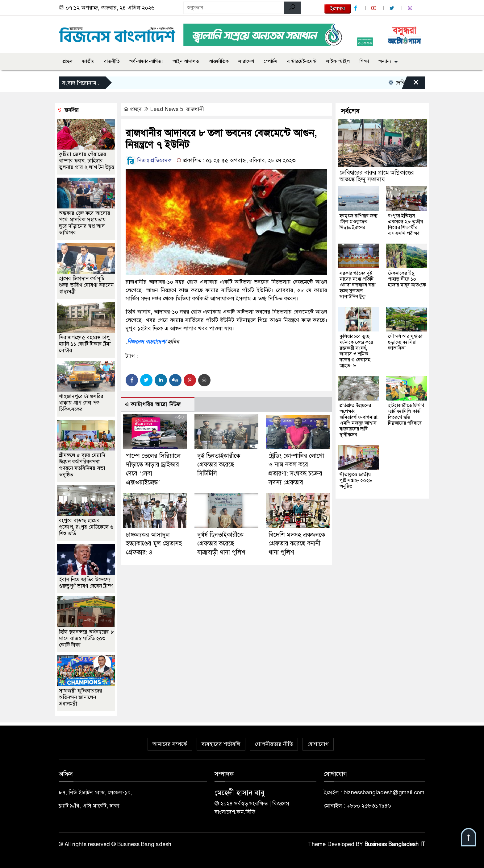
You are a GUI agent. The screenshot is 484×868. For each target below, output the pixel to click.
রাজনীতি (112, 61)
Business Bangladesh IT (395, 844)
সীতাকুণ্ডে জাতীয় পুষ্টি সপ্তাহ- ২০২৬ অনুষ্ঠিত (356, 480)
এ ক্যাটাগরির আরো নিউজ (153, 404)
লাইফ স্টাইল (338, 61)
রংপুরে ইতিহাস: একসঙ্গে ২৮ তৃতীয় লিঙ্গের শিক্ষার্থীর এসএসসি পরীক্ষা (405, 225)
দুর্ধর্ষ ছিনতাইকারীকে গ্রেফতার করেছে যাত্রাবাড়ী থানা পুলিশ (221, 544)
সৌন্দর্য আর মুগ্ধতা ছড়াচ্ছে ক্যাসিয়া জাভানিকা (405, 342)
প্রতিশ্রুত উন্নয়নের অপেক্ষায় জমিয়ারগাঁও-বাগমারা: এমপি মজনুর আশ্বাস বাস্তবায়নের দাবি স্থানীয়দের (359, 420)
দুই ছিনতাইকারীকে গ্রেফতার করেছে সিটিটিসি (219, 465)
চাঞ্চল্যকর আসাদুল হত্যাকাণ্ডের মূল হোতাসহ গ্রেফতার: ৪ (154, 544)
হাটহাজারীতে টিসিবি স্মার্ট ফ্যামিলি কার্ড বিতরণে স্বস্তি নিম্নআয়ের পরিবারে (406, 414)
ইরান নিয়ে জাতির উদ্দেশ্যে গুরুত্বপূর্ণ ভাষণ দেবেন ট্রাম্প (86, 583)
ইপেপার (338, 9)
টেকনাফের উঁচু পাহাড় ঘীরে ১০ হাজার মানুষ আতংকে (407, 279)
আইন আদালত (186, 61)
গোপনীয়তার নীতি (274, 744)
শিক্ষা (364, 61)
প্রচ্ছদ (68, 61)
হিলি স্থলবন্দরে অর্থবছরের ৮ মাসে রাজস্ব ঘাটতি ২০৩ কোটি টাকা (86, 638)
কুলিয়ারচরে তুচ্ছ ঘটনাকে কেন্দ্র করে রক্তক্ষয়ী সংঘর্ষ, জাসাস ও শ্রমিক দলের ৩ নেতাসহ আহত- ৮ (356, 351)
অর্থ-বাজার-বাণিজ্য (146, 61)
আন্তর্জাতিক (219, 61)
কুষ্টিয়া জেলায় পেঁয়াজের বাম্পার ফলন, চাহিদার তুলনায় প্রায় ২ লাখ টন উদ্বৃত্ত (87, 161)
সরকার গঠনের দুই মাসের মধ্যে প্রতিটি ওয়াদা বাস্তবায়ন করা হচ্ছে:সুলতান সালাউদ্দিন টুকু (357, 285)
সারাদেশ (246, 61)
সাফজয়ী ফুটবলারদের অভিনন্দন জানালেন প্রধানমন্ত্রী (81, 697)
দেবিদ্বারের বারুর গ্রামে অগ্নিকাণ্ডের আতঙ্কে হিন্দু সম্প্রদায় (377, 176)
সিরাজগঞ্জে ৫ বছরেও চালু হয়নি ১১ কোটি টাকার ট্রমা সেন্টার (85, 344)
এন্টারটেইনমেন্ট (302, 61)
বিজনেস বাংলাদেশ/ (147, 342)
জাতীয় (88, 61)
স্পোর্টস (271, 61)
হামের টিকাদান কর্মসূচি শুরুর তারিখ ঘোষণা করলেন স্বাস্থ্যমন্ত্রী (86, 285)
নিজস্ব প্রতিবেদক (149, 160)
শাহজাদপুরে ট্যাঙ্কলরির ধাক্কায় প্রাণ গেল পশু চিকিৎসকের (81, 403)
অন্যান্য (385, 61)
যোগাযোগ (318, 744)
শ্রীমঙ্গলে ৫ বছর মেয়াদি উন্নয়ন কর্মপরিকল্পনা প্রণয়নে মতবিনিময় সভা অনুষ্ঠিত (82, 465)
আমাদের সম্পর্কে (170, 744)
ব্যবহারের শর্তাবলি (221, 744)
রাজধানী (195, 109)
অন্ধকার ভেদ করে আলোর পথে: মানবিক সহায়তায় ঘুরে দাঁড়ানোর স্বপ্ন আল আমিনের (85, 223)
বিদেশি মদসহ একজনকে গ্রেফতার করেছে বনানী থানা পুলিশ (297, 544)
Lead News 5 (167, 109)
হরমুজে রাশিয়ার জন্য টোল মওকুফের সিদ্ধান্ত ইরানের (359, 222)
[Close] (411, 84)
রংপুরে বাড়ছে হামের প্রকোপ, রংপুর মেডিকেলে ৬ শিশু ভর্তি (86, 527)
